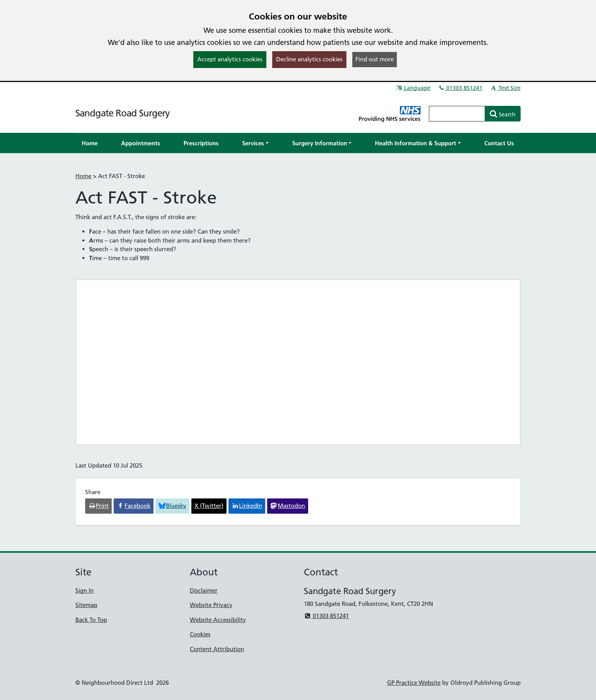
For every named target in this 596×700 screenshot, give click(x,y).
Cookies (200, 634)
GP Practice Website (414, 683)
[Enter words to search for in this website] (457, 114)
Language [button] (413, 88)
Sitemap (86, 605)
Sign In (85, 590)
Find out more (375, 59)
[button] (255, 143)
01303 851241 (460, 88)
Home (83, 176)
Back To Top (91, 620)
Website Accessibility (218, 620)
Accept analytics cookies (230, 59)
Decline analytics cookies (309, 59)
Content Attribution (217, 649)
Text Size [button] (505, 88)
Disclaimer (204, 590)
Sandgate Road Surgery (122, 113)
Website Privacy (211, 605)
